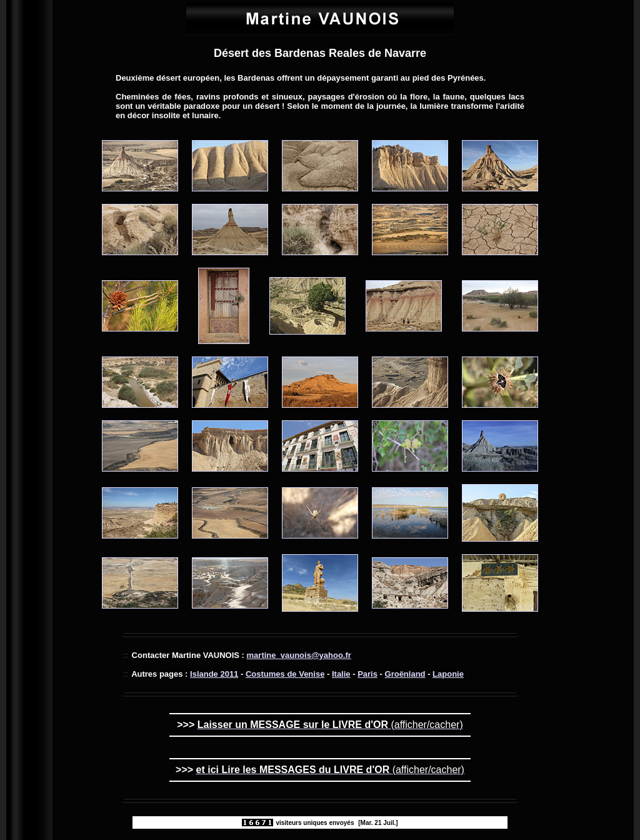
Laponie (448, 674)
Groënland (405, 674)
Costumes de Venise (285, 674)
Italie (341, 674)
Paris (367, 674)
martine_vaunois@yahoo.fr (299, 655)
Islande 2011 (214, 674)
